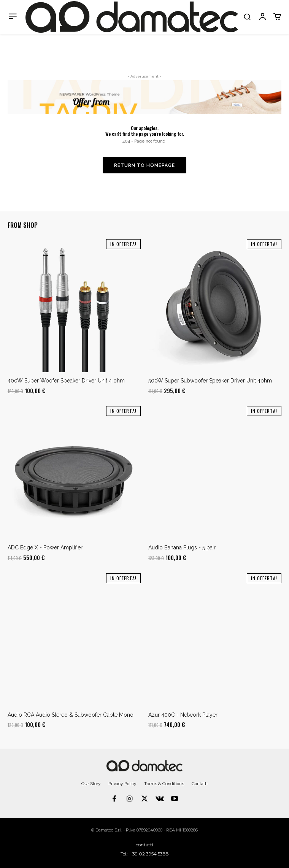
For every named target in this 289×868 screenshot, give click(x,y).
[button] (247, 17)
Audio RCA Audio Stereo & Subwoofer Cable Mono (71, 715)
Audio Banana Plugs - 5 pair (182, 547)
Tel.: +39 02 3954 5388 (145, 854)
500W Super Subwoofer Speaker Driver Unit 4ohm (210, 381)
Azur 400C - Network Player (183, 715)
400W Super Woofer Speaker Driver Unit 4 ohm (66, 381)
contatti (144, 845)
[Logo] (132, 17)
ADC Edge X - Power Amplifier (45, 547)
